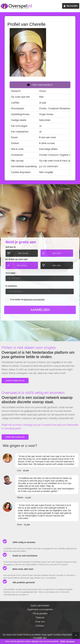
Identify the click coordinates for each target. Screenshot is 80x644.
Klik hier (35, 641)
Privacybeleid (40, 614)
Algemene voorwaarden (40, 609)
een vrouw (23, 253)
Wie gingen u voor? (40, 215)
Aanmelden (40, 310)
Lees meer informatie (40, 329)
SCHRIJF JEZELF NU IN (15, 381)
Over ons (40, 622)
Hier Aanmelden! (40, 85)
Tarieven (40, 618)
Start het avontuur (15, 437)
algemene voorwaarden (34, 300)
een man (57, 253)
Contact (40, 626)
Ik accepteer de (27, 300)
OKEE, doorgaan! (67, 641)
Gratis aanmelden (40, 606)
